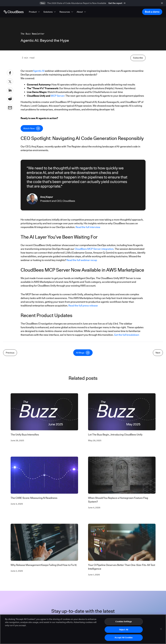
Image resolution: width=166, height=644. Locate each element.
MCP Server (58, 165)
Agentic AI (39, 140)
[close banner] (162, 3)
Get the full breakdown (127, 404)
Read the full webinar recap (82, 329)
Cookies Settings (124, 623)
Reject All (124, 631)
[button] (35, 12)
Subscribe (138, 127)
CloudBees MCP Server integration (94, 318)
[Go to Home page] (14, 12)
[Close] (161, 630)
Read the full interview (88, 296)
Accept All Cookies (124, 639)
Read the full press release (83, 374)
